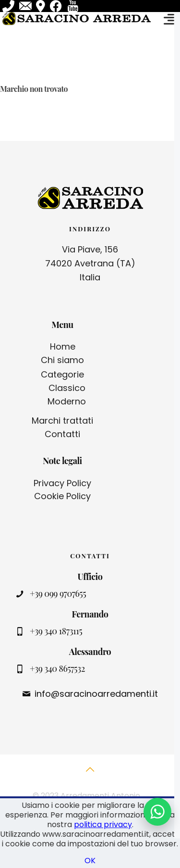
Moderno (67, 401)
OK (90, 861)
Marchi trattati (62, 421)
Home (63, 346)
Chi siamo (62, 360)
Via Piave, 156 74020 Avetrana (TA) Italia (90, 263)
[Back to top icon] (90, 775)
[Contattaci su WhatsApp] (157, 812)
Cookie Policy (62, 496)
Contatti (62, 434)
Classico (67, 388)
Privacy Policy (62, 483)
